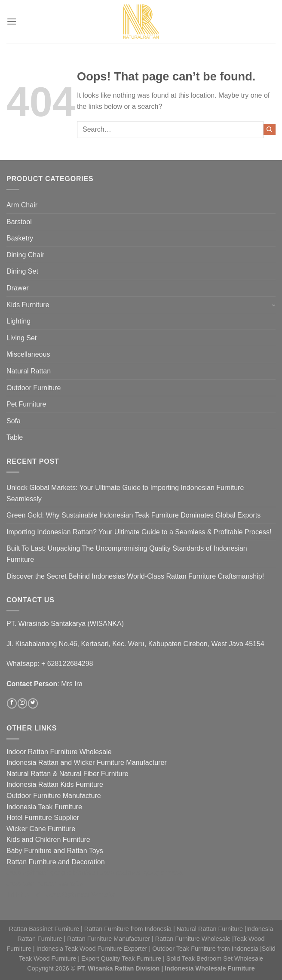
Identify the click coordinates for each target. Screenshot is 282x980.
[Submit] (270, 129)
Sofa (14, 421)
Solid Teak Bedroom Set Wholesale (215, 958)
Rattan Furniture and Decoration (56, 862)
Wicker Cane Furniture (41, 829)
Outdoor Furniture (34, 388)
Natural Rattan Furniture (210, 929)
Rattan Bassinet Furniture (44, 929)
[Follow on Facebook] (12, 703)
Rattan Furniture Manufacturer (109, 939)
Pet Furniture (26, 404)
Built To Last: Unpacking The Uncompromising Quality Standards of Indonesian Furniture (127, 554)
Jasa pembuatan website (44, 884)
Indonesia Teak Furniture (44, 807)
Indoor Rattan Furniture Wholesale (59, 752)
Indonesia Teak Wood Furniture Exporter (92, 949)
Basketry (20, 238)
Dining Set (22, 271)
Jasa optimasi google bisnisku (52, 873)
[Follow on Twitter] (33, 703)
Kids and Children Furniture (48, 840)
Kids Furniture (28, 305)
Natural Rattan (29, 371)
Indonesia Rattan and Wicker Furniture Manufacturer (87, 763)
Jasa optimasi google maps (141, 873)
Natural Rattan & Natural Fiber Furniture (67, 774)
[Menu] (12, 21)
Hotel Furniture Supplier (43, 818)
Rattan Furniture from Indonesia (128, 929)
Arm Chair (22, 205)
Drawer (18, 288)
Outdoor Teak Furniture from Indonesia (205, 949)
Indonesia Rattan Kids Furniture (55, 784)
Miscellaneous (28, 354)
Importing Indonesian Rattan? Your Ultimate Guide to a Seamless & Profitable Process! (139, 532)
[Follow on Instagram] (22, 703)
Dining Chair (25, 255)
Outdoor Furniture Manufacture (54, 796)
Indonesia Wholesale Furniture (210, 968)
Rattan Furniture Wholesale (193, 939)
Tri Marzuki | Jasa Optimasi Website (61, 895)
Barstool (19, 222)
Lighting (18, 321)
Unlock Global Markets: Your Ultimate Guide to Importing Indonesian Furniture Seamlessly (125, 493)
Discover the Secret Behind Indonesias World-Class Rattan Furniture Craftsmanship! (135, 576)
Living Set (21, 338)
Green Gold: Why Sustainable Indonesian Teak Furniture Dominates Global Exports (133, 515)
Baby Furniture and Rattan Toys (55, 851)
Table (15, 437)
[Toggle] (273, 305)
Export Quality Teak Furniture (121, 958)
